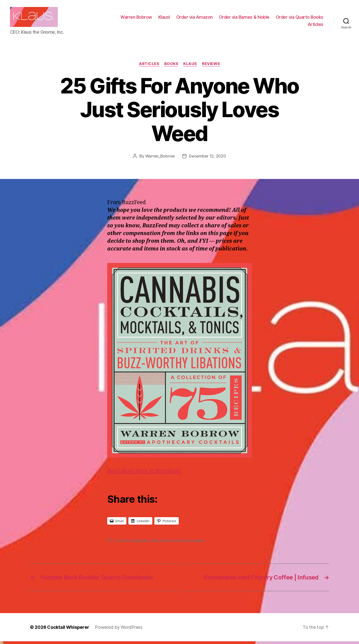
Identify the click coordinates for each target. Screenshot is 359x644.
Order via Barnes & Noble (298, 18)
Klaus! (218, 18)
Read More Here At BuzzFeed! (144, 474)
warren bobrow (191, 543)
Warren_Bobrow (160, 159)
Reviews (211, 66)
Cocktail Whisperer (68, 630)
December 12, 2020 (207, 159)
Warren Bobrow (190, 18)
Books (171, 66)
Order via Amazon (248, 18)
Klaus (190, 66)
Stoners (168, 543)
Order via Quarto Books (278, 26)
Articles (315, 26)
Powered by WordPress (119, 630)
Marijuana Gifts (145, 543)
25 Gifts (122, 543)
